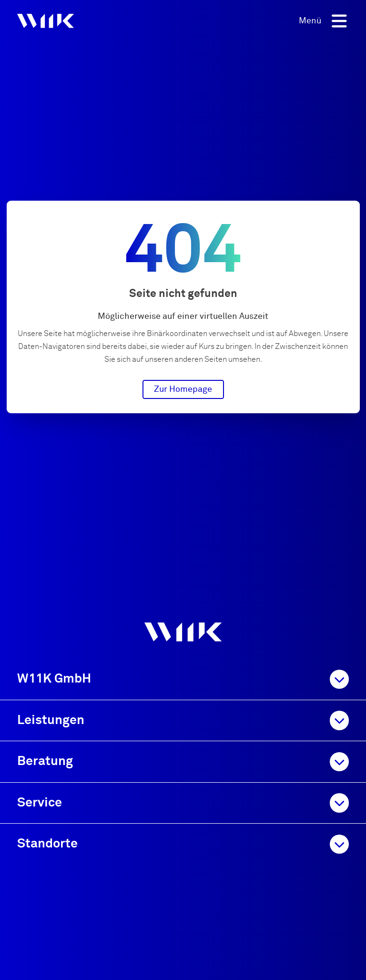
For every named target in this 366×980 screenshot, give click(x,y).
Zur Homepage (183, 389)
